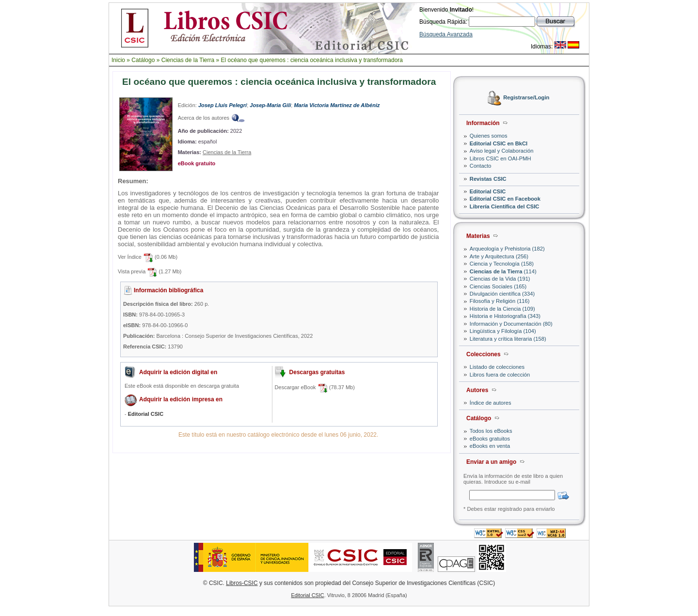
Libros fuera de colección (500, 375)
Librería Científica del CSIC (505, 206)
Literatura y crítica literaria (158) (508, 339)
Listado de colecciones (497, 367)
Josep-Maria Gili (270, 105)
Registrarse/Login (526, 98)
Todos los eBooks (491, 431)
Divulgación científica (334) (502, 294)
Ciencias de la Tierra (188, 60)
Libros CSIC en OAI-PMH (500, 158)
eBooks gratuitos (490, 439)
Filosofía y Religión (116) (500, 301)
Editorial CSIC (488, 191)
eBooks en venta (490, 446)
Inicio (118, 60)
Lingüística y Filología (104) (503, 331)
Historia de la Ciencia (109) (502, 309)
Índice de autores (491, 403)
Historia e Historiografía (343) (505, 316)
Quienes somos (489, 136)
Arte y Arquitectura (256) (499, 256)
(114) (503, 271)
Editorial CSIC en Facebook (505, 199)
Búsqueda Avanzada (446, 34)
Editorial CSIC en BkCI (499, 143)
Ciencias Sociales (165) (498, 286)
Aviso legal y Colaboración (502, 151)
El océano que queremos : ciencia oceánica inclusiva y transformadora (312, 60)
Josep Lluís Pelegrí (222, 105)
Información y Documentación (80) (511, 324)
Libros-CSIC (242, 583)
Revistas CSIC (488, 179)
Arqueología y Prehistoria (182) (507, 249)
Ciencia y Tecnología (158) (502, 264)
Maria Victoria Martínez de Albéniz (337, 105)
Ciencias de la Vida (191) (500, 279)
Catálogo (143, 60)
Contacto (481, 166)
